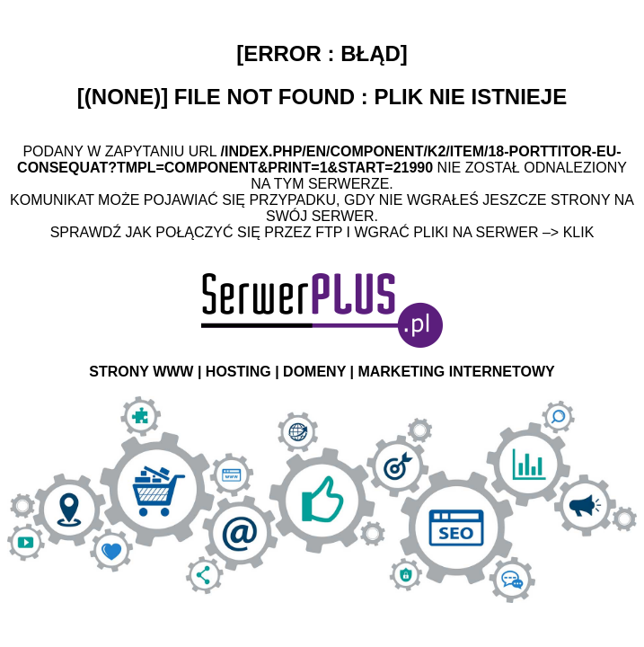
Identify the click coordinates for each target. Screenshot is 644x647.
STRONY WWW (141, 372)
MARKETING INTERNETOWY (456, 372)
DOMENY (314, 372)
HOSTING (238, 372)
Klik (579, 232)
